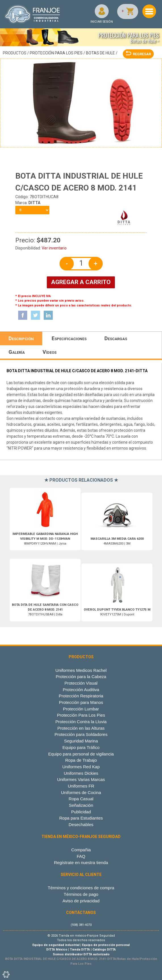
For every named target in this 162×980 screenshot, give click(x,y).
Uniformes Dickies (81, 773)
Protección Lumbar (81, 709)
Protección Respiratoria (81, 696)
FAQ (81, 856)
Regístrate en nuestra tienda (81, 862)
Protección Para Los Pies (56, 53)
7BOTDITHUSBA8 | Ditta (45, 610)
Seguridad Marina (81, 741)
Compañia (81, 850)
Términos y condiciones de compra (81, 888)
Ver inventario (54, 248)
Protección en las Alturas (81, 728)
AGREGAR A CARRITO (81, 282)
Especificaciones (69, 338)
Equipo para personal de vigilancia (81, 754)
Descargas (116, 338)
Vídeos (50, 352)
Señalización (81, 805)
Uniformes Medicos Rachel (81, 670)
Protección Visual (81, 683)
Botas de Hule (100, 53)
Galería (17, 352)
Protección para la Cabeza (81, 677)
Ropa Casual (81, 799)
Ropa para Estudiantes (81, 818)
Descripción (21, 338)
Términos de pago (81, 894)
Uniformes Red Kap (81, 767)
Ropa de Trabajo (81, 760)
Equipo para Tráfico (81, 747)
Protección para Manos (81, 702)
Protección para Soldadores (81, 734)
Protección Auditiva (81, 690)
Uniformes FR (81, 786)
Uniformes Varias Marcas (81, 779)
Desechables (81, 825)
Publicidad (81, 812)
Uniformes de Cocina (81, 792)
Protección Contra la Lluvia (81, 722)
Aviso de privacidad (81, 901)
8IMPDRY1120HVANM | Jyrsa (45, 539)
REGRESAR (138, 54)
